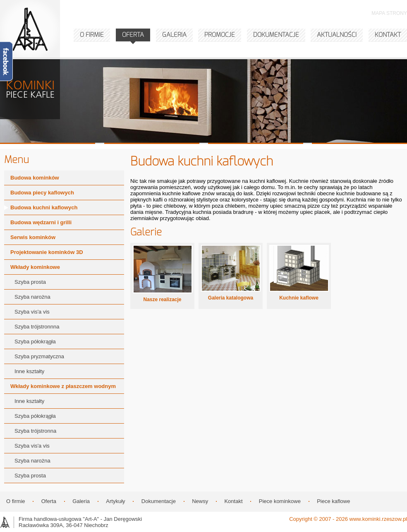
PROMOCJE (220, 35)
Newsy (200, 501)
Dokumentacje (159, 501)
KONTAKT (388, 35)
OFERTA (133, 35)
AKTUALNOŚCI (337, 35)
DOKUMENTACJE (276, 35)
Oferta (49, 501)
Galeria (81, 501)
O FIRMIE (92, 35)
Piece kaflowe (333, 501)
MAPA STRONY (389, 13)
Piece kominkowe (280, 501)
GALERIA (174, 35)
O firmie (16, 501)
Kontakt (233, 501)
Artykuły (115, 501)
